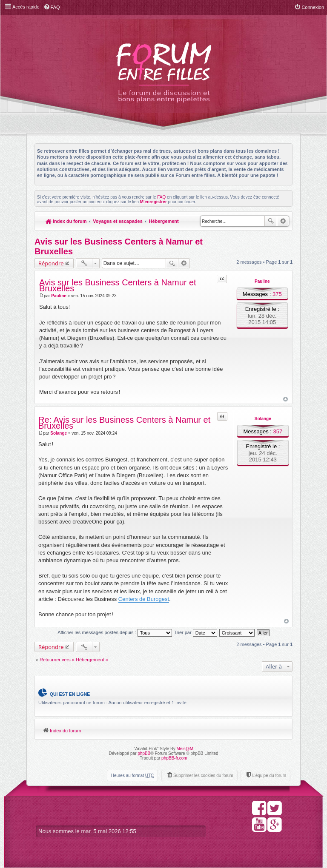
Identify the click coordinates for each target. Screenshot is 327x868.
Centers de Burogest (144, 599)
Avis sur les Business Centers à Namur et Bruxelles (118, 286)
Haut (285, 399)
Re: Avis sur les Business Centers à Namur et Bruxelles (124, 423)
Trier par (196, 632)
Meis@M (185, 749)
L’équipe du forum (269, 776)
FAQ (161, 197)
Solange (263, 419)
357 (278, 431)
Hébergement (163, 221)
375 (277, 294)
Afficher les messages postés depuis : (115, 632)
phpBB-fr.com (174, 758)
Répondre (51, 263)
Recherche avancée (283, 221)
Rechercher (271, 221)
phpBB (144, 753)
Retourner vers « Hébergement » (74, 660)
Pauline (262, 281)
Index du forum (66, 221)
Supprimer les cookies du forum (203, 776)
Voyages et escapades (118, 221)
